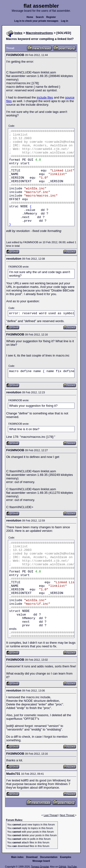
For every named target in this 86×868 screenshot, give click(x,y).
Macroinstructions (40, 33)
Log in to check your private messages (36, 21)
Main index (17, 857)
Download (32, 857)
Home (30, 17)
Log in (64, 21)
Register (51, 17)
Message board (41, 861)
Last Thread (51, 815)
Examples (66, 857)
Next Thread (67, 815)
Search (40, 17)
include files (45, 97)
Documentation (49, 857)
